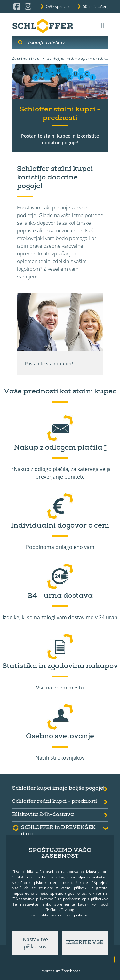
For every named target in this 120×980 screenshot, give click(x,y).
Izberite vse (85, 943)
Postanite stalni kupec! (49, 364)
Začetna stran (26, 58)
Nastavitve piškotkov (35, 943)
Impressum (50, 971)
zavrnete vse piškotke (69, 915)
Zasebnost (71, 971)
